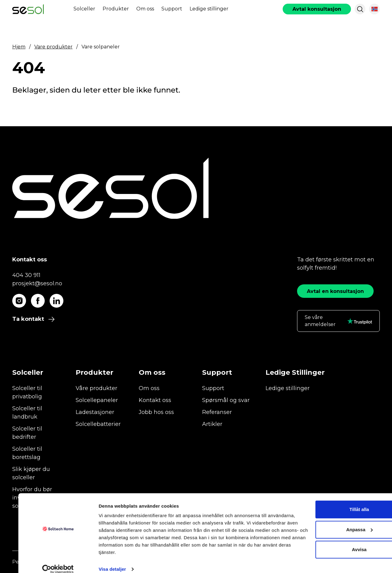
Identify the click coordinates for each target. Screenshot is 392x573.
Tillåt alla (341, 501)
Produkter (116, 9)
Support (172, 9)
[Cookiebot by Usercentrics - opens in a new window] (40, 561)
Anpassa (341, 521)
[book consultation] (317, 9)
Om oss (145, 9)
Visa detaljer (94, 561)
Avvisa (341, 541)
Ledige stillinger (209, 9)
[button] (360, 9)
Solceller (84, 9)
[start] (28, 9)
